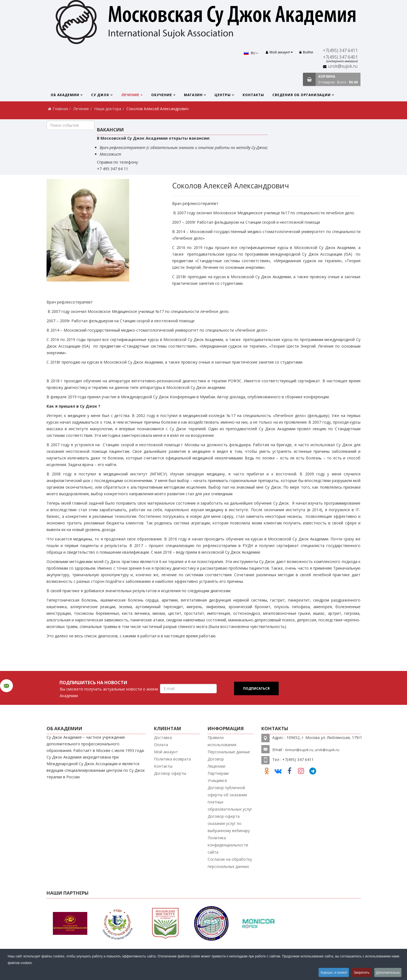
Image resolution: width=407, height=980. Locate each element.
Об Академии (65, 95)
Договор (216, 759)
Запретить (359, 973)
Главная (60, 109)
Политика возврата (172, 759)
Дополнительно (387, 973)
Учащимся (217, 780)
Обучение (162, 95)
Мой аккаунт (166, 752)
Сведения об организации (302, 95)
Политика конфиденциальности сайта (228, 845)
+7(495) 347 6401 (340, 57)
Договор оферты (170, 773)
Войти (306, 52)
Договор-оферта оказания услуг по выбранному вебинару (229, 823)
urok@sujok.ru (343, 66)
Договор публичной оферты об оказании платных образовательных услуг (230, 798)
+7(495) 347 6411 (340, 51)
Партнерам (218, 773)
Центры (223, 95)
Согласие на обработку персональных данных (230, 863)
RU (250, 53)
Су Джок (100, 95)
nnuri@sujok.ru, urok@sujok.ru (313, 750)
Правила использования (222, 741)
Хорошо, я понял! (330, 973)
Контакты (253, 95)
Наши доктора (108, 109)
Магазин (193, 95)
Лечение (130, 95)
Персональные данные (229, 752)
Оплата (161, 745)
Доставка (163, 737)
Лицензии (216, 766)
